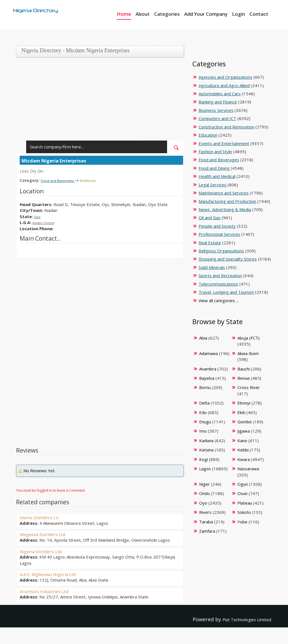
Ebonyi (244, 403)
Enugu (205, 422)
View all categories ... (219, 300)
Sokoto (244, 512)
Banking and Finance (218, 102)
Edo (203, 412)
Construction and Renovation (226, 127)
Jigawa (244, 431)
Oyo (38, 216)
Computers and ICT (217, 118)
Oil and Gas (210, 218)
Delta (204, 403)
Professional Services (219, 234)
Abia (203, 338)
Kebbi (243, 450)
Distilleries (97, 180)
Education (208, 135)
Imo (203, 431)
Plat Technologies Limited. (240, 619)
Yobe (242, 522)
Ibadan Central (46, 222)
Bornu (205, 387)
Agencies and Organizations (225, 77)
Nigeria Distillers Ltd (45, 551)
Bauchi (244, 369)
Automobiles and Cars (220, 94)
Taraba (206, 522)
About (143, 14)
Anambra (208, 369)
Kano (242, 440)
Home (124, 14)
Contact (259, 14)
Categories (167, 14)
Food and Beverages (62, 180)
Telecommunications (218, 284)
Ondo (204, 493)
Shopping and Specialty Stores (228, 259)
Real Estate (210, 243)
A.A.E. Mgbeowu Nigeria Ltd (53, 574)
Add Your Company (206, 14)
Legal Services (212, 185)
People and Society (217, 226)
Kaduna (206, 440)
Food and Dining (214, 168)
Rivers (205, 512)
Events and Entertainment (224, 143)
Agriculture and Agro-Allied (224, 85)
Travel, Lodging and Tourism (226, 292)
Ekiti (241, 412)
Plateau (245, 503)
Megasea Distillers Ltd (47, 534)
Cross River (249, 387)
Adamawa (209, 353)
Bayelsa (207, 378)
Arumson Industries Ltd (48, 591)
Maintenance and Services (224, 193)
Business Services (216, 110)
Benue (244, 378)
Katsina (206, 450)
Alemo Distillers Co (43, 517)
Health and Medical (217, 176)
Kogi (203, 459)
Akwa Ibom (248, 353)
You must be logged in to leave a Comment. (51, 490)
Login (238, 14)
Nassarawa (248, 469)
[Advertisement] (98, 101)
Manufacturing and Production (227, 201)
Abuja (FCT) (248, 338)
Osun (242, 493)
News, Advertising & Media (225, 209)
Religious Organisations (221, 251)
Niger (204, 484)
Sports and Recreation (220, 275)
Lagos (205, 469)
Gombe (245, 422)
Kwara (244, 459)
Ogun (243, 484)
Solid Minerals (212, 267)
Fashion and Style (215, 152)
